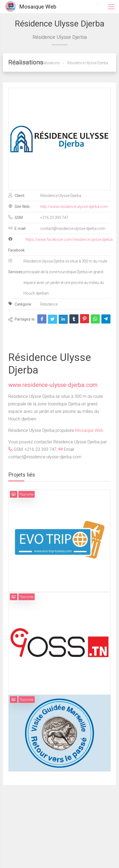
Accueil (23, 63)
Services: (16, 266)
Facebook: (17, 245)
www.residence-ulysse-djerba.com (53, 385)
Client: (17, 195)
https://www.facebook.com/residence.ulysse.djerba (69, 239)
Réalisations (49, 63)
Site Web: (19, 206)
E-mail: (17, 228)
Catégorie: (20, 304)
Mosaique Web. (90, 430)
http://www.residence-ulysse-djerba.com (74, 207)
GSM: (16, 217)
